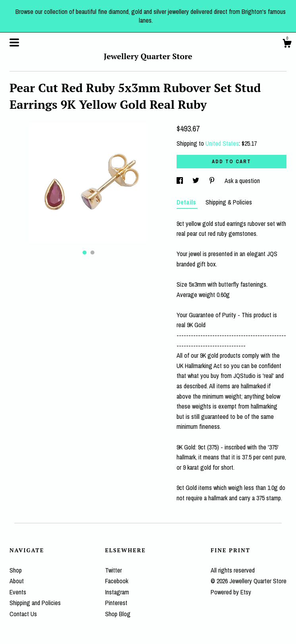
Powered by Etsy (231, 592)
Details (187, 202)
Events (18, 592)
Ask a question (242, 181)
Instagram (117, 592)
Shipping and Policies (35, 603)
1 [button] (85, 253)
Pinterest (116, 603)
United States (222, 143)
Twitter (113, 570)
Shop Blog (118, 614)
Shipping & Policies (229, 202)
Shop (16, 570)
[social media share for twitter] (197, 181)
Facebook (117, 581)
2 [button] (92, 253)
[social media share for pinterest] (213, 181)
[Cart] (287, 44)
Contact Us (23, 614)
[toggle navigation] (14, 42)
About (17, 581)
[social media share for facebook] (181, 181)
